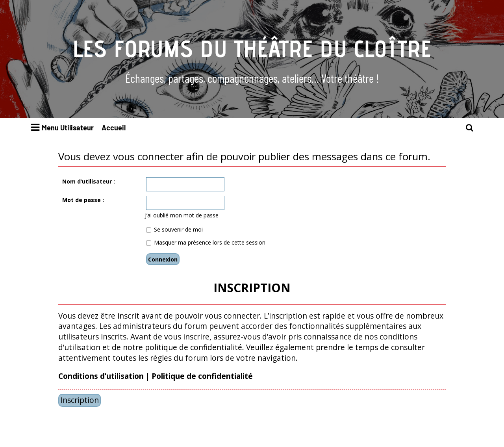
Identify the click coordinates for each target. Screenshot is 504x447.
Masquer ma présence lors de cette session (206, 242)
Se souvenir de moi (174, 229)
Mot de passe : (83, 200)
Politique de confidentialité (202, 376)
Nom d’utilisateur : (89, 181)
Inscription (80, 400)
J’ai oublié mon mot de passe (182, 215)
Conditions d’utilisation (101, 376)
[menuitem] (470, 128)
